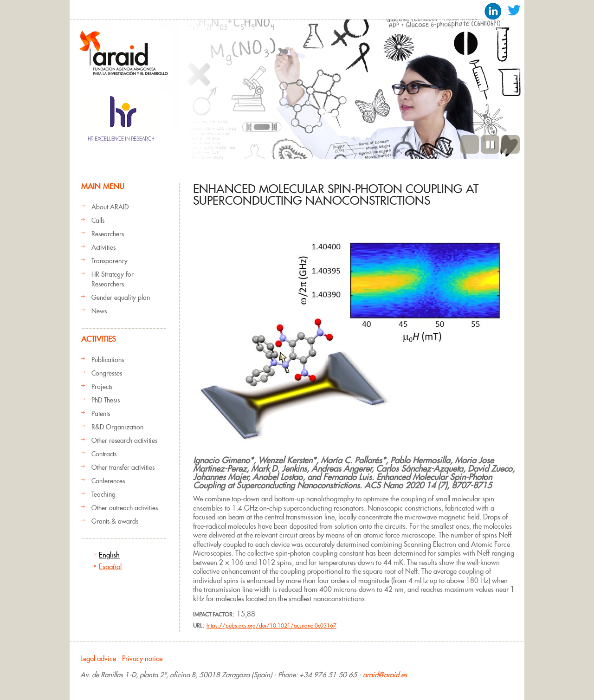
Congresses (107, 373)
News (99, 311)
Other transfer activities (123, 467)
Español (110, 567)
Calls (98, 220)
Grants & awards (115, 521)
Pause (490, 144)
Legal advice (98, 658)
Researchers (108, 234)
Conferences (108, 481)
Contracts (104, 454)
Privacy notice (142, 658)
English (109, 555)
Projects (102, 387)
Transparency (110, 261)
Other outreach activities (125, 508)
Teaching (103, 494)
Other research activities (124, 441)
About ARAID (110, 207)
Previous (470, 144)
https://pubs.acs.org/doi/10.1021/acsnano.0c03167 (271, 625)
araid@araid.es (385, 675)
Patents (101, 414)
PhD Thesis (106, 400)
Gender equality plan (121, 298)
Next (510, 144)
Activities (103, 247)
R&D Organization (117, 427)
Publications (108, 360)
